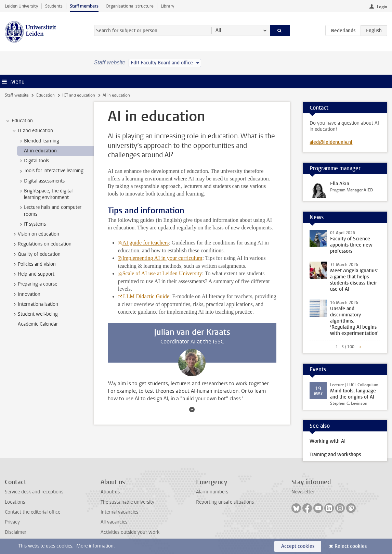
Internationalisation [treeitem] (35, 304)
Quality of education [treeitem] (36, 254)
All (218, 30)
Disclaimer (16, 532)
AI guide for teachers (146, 243)
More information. (96, 546)
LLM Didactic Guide (146, 296)
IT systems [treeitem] (32, 224)
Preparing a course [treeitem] (34, 284)
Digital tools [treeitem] (33, 161)
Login (382, 7)
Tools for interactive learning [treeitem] (50, 171)
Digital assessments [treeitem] (41, 181)
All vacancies (114, 522)
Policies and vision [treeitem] (34, 264)
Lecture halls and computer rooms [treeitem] (49, 211)
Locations (15, 502)
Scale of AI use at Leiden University (162, 273)
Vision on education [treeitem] (35, 234)
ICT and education (79, 95)
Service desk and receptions (34, 492)
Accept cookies (298, 546)
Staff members (84, 6)
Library (167, 6)
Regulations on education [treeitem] (41, 244)
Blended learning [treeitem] (38, 141)
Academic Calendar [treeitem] (38, 324)
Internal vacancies (119, 512)
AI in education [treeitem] (40, 151)
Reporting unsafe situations (225, 502)
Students (54, 6)
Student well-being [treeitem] (35, 314)
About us (110, 492)
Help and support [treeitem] (33, 274)
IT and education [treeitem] (32, 131)
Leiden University (21, 6)
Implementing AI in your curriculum (162, 258)
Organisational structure (130, 6)
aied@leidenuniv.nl (331, 142)
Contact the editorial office (32, 512)
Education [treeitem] (19, 121)
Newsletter (303, 492)
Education (45, 95)
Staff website (17, 95)
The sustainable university (127, 502)
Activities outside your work (130, 532)
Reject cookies (351, 546)
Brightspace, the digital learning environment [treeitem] (45, 194)
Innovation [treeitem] (26, 294)
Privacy (12, 522)
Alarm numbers (212, 492)
